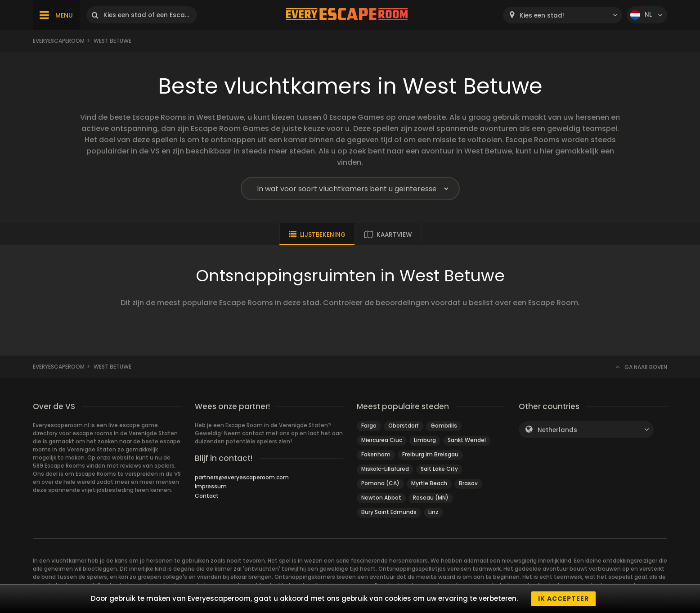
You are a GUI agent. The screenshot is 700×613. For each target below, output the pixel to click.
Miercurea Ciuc (382, 440)
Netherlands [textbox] (557, 430)
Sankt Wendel (467, 440)
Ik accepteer (563, 599)
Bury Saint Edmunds (389, 512)
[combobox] (563, 15)
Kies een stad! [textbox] (542, 16)
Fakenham (376, 454)
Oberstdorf (404, 426)
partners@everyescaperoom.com (242, 477)
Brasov (468, 483)
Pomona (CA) (380, 483)
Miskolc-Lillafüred (385, 469)
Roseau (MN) (431, 498)
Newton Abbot (381, 498)
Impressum (211, 486)
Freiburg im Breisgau (430, 454)
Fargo (369, 426)
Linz (433, 512)
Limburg (425, 440)
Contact (207, 496)
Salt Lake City (439, 469)
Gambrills (444, 426)
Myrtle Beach (429, 483)
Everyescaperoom (59, 41)
